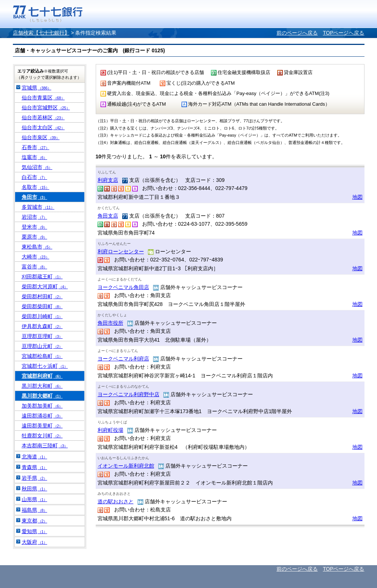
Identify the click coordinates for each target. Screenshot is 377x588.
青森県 (35, 467)
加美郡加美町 (42, 406)
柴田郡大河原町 (45, 286)
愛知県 (35, 531)
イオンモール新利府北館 (126, 466)
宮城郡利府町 (42, 376)
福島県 (35, 510)
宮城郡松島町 (42, 356)
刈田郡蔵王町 (42, 277)
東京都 (35, 521)
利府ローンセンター (121, 251)
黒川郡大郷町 (42, 396)
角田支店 (108, 216)
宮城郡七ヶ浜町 (45, 366)
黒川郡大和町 (42, 386)
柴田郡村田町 (42, 296)
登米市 (35, 227)
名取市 (36, 187)
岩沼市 (35, 217)
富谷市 (35, 267)
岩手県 (35, 478)
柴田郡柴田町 (42, 306)
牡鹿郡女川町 (42, 436)
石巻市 (36, 147)
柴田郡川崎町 (42, 316)
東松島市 (37, 247)
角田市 (35, 197)
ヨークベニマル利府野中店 (128, 394)
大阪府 (35, 542)
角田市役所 (110, 323)
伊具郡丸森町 (42, 326)
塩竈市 (35, 157)
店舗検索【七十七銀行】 (41, 33)
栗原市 (35, 237)
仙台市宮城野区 (46, 108)
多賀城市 (38, 207)
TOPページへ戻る (344, 33)
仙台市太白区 (43, 127)
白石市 (35, 177)
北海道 (35, 457)
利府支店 (108, 180)
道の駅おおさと (116, 501)
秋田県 (35, 489)
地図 (357, 197)
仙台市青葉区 (43, 98)
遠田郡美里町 (42, 426)
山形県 (35, 499)
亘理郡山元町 (42, 346)
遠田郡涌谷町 (42, 416)
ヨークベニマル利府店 (123, 359)
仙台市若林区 (43, 117)
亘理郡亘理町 (42, 336)
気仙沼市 (37, 167)
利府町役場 (110, 430)
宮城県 (37, 88)
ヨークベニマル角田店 (123, 287)
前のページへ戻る (297, 33)
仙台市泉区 (41, 137)
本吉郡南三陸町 (45, 446)
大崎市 (36, 257)
